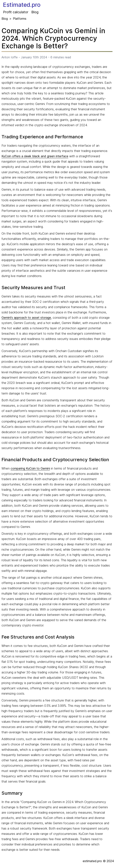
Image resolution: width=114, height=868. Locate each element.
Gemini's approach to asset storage (26, 318)
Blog (35, 12)
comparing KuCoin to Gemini (30, 468)
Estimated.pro (22, 5)
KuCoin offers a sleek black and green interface (35, 156)
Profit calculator (16, 12)
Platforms (20, 19)
